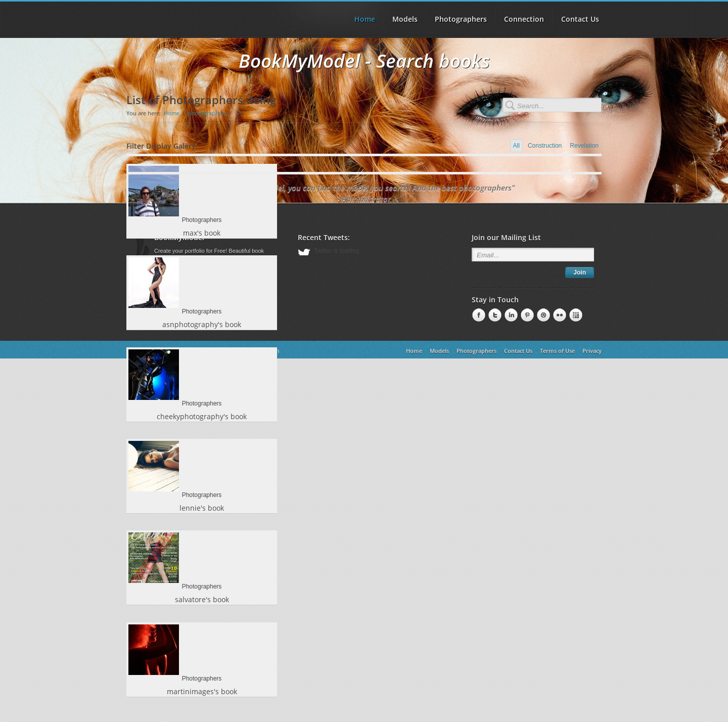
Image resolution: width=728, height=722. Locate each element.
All (516, 146)
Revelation (584, 146)
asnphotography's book (202, 326)
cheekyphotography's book (202, 419)
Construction (545, 146)
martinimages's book (202, 698)
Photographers (461, 19)
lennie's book (202, 512)
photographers (207, 113)
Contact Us (580, 19)
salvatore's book (202, 605)
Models (405, 19)
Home (172, 113)
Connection (524, 19)
